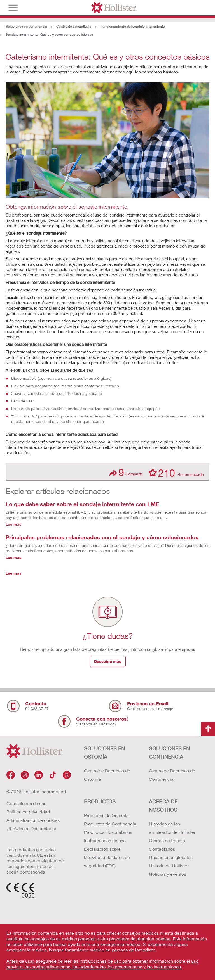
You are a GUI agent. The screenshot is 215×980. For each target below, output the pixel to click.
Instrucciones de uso (105, 840)
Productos (100, 801)
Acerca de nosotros (163, 806)
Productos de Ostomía (106, 815)
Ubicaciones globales (171, 857)
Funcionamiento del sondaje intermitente (133, 26)
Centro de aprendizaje (74, 26)
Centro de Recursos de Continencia (172, 775)
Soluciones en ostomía (104, 753)
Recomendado (176, 473)
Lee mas (14, 524)
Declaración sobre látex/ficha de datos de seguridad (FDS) (107, 857)
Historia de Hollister (169, 866)
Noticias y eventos (168, 874)
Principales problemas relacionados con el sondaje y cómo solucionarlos (102, 537)
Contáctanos (162, 849)
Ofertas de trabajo (167, 840)
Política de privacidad (28, 812)
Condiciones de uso (26, 803)
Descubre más (108, 661)
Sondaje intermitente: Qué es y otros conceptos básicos (49, 35)
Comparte (126, 472)
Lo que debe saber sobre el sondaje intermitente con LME (82, 504)
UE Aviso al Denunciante (31, 828)
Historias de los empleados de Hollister (172, 828)
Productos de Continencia (110, 824)
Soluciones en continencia (26, 26)
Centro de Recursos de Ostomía (107, 775)
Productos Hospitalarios (108, 832)
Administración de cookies (33, 820)
